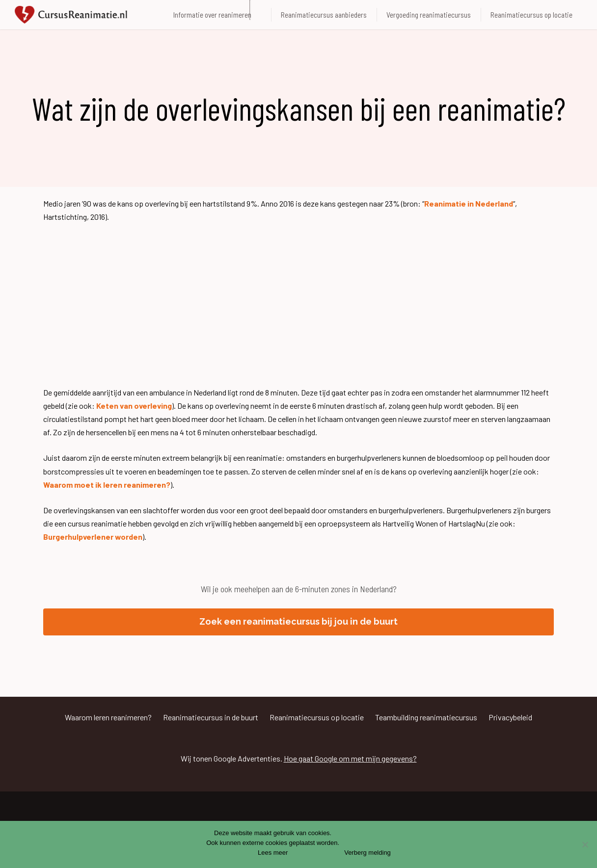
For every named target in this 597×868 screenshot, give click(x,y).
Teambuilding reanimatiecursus (426, 717)
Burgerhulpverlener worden (93, 537)
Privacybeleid (510, 717)
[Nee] (585, 844)
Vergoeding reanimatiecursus (429, 15)
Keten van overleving (134, 406)
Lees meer (273, 853)
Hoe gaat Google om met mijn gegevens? (350, 758)
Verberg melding (367, 853)
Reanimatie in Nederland (469, 203)
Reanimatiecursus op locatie (531, 15)
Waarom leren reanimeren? (108, 717)
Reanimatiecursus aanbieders (324, 15)
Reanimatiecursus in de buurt (211, 717)
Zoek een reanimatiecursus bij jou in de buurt (298, 621)
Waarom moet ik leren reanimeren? (107, 485)
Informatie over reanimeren (212, 15)
